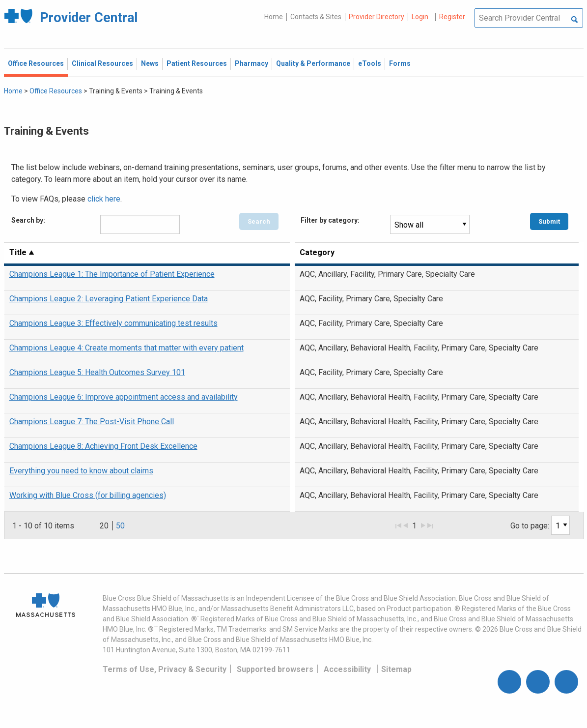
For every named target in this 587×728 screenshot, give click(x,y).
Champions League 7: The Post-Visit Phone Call (92, 422)
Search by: (28, 220)
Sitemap (396, 669)
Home (274, 17)
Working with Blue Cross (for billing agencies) (88, 495)
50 (120, 526)
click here (104, 199)
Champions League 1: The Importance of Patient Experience (112, 274)
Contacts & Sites (316, 17)
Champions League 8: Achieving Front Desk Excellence (103, 446)
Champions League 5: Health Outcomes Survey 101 (97, 372)
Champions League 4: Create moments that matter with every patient (126, 348)
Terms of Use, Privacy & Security (165, 669)
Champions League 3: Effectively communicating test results (113, 323)
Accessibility (347, 669)
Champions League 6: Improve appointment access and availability (124, 397)
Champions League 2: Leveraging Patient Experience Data (109, 299)
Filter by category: (330, 220)
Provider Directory (377, 17)
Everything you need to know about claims (81, 471)
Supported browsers (275, 669)
